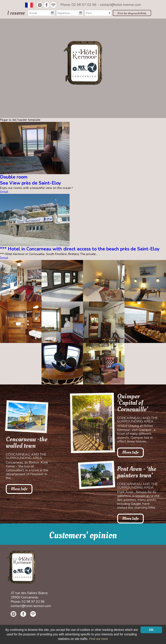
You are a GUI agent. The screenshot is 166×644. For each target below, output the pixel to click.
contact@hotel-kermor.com (120, 5)
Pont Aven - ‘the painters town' (137, 472)
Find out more (99, 639)
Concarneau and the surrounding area (26, 456)
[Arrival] (41, 13)
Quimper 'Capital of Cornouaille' (133, 403)
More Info (19, 489)
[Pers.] (98, 13)
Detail (4, 192)
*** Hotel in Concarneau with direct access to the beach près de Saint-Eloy (80, 249)
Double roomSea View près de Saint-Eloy (30, 180)
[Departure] (70, 13)
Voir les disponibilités (132, 13)
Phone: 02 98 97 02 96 (79, 5)
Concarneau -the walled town (27, 443)
